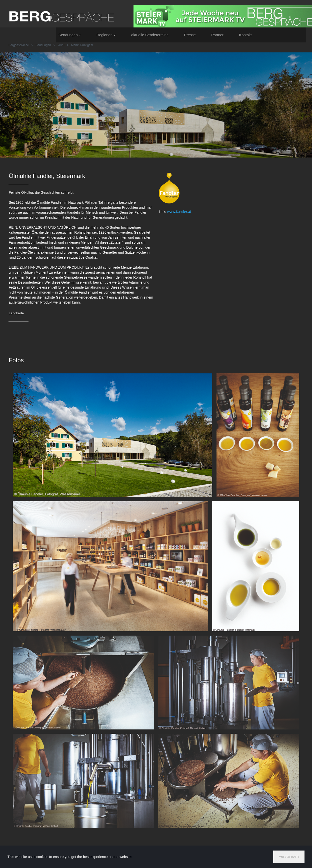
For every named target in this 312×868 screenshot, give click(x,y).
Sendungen (70, 35)
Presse (190, 35)
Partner (217, 35)
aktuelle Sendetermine (150, 35)
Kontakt (245, 35)
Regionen (106, 35)
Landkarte (16, 313)
